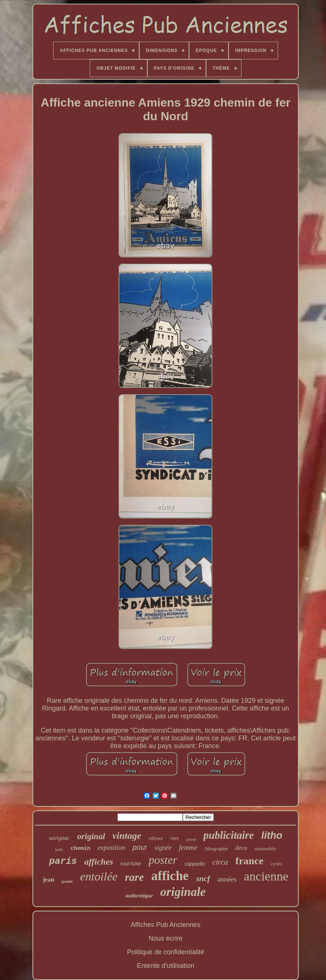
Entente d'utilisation (166, 966)
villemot (156, 838)
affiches (99, 862)
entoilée (99, 876)
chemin (80, 849)
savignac (59, 838)
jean (49, 880)
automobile (265, 849)
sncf (203, 878)
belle (59, 849)
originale (183, 892)
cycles (277, 864)
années (227, 879)
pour (140, 847)
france (250, 861)
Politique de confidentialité (166, 952)
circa (220, 862)
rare (134, 877)
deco (241, 848)
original (91, 836)
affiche (170, 876)
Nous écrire (165, 938)
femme (188, 847)
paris (63, 861)
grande (67, 881)
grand (191, 839)
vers (174, 838)
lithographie (216, 849)
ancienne (266, 876)
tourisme (131, 863)
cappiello (195, 864)
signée (163, 848)
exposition (111, 848)
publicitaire (229, 835)
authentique (139, 896)
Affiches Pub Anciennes (166, 925)
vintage (127, 836)
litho (272, 835)
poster (163, 860)
